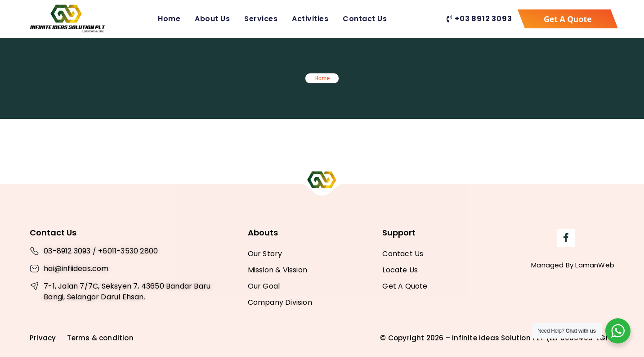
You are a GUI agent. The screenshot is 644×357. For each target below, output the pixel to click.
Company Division (280, 302)
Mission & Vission (277, 270)
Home (169, 19)
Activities (310, 19)
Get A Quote (405, 286)
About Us (212, 19)
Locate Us (400, 270)
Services (261, 19)
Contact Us (365, 19)
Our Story (265, 254)
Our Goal (264, 286)
